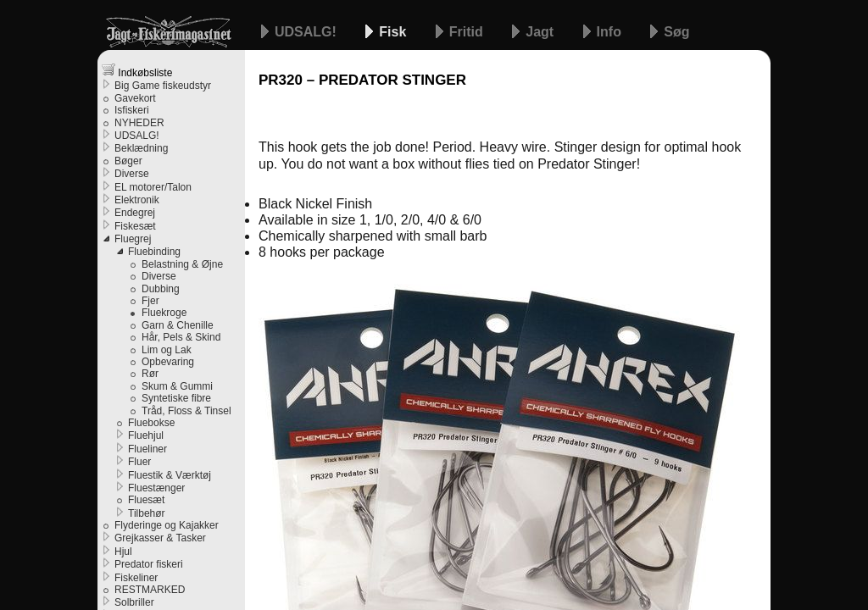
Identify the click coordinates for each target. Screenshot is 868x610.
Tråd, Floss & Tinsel (186, 411)
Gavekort (135, 98)
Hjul (123, 552)
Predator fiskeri (149, 564)
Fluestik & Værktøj (170, 475)
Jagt (541, 32)
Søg (676, 32)
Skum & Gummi (177, 386)
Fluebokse (151, 423)
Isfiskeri (132, 110)
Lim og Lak (167, 350)
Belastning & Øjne (182, 264)
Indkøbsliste (137, 71)
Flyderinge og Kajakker (167, 525)
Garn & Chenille (178, 325)
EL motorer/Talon (153, 187)
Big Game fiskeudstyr (163, 86)
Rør (150, 374)
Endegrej (135, 213)
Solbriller (134, 602)
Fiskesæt (135, 226)
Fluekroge (164, 313)
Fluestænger (156, 488)
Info (611, 32)
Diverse (132, 174)
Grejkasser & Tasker (160, 538)
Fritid (468, 32)
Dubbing (161, 289)
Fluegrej (133, 239)
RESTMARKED (150, 590)
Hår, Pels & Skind (181, 337)
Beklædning (141, 148)
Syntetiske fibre (176, 398)
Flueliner (147, 449)
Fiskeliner (136, 578)
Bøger (128, 161)
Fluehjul (146, 435)
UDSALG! (307, 32)
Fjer (150, 301)
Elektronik (137, 200)
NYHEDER (139, 123)
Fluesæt (146, 500)
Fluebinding (154, 252)
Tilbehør (147, 513)
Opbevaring (168, 362)
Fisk (394, 32)
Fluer (139, 462)
